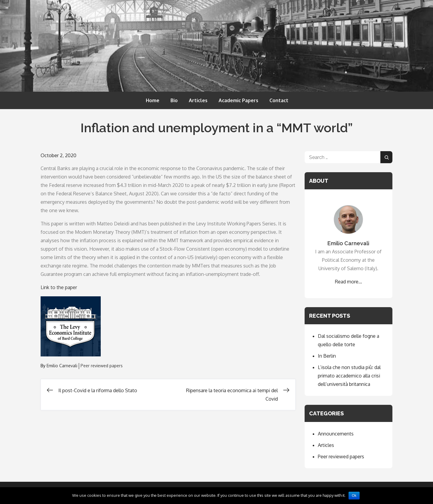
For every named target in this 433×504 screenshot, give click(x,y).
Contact (279, 100)
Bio (174, 100)
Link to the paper (59, 287)
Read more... (349, 282)
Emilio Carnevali (62, 366)
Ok (354, 496)
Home (153, 100)
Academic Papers (238, 100)
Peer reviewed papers (102, 366)
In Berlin (327, 356)
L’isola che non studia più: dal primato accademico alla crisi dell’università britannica (349, 376)
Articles (198, 100)
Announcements (336, 434)
